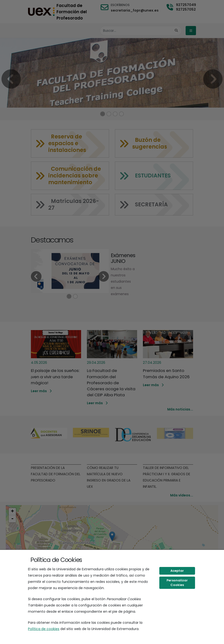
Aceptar (177, 571)
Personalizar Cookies (177, 583)
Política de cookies (44, 629)
